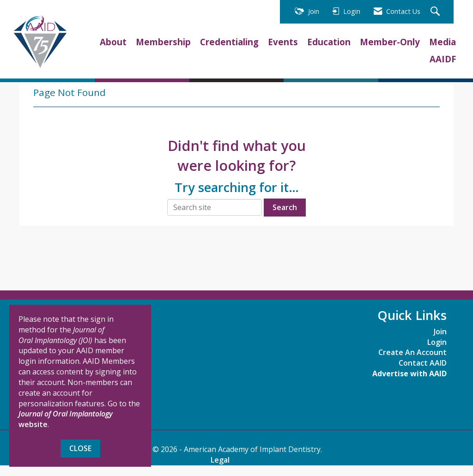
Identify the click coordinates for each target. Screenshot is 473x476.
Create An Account (412, 352)
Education (329, 42)
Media (443, 42)
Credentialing (229, 42)
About (113, 42)
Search (285, 207)
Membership (163, 42)
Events (283, 42)
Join (440, 331)
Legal (220, 460)
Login (437, 342)
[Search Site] (436, 12)
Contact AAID (423, 363)
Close (80, 448)
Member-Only (390, 42)
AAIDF (443, 59)
